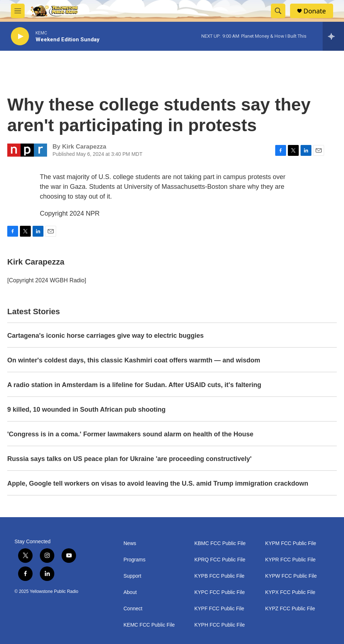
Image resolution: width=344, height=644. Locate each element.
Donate (315, 11)
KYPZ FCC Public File (290, 609)
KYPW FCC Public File (291, 576)
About (130, 592)
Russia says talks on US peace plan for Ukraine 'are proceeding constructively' (129, 459)
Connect (133, 609)
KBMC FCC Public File (220, 543)
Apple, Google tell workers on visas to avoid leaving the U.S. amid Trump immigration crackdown (158, 483)
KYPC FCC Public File (220, 592)
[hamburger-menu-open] (18, 11)
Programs (135, 560)
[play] (20, 36)
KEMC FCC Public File (149, 625)
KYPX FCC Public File (290, 592)
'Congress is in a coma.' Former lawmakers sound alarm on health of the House (130, 434)
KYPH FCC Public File (220, 625)
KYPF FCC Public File (219, 609)
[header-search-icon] (278, 11)
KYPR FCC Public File (290, 560)
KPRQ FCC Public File (220, 560)
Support (132, 576)
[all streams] (333, 36)
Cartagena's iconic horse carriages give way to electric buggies (106, 336)
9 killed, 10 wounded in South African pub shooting (86, 410)
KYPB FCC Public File (219, 576)
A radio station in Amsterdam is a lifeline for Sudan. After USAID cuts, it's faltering (134, 385)
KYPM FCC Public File (291, 543)
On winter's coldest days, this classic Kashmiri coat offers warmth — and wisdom (134, 360)
